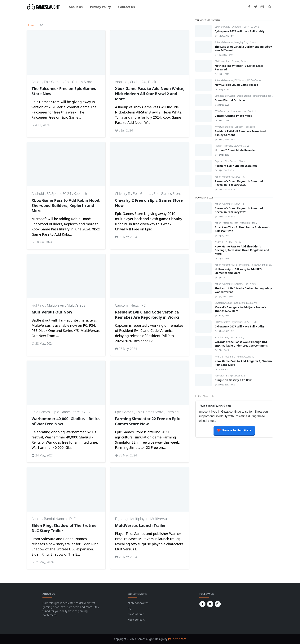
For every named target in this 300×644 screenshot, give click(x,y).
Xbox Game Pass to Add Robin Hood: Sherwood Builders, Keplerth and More (66, 205)
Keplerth (80, 193)
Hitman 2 (229, 146)
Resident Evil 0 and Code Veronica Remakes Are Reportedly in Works (147, 315)
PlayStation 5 (136, 614)
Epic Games (54, 82)
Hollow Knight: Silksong (263, 265)
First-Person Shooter (264, 96)
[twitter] (256, 7)
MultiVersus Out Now (52, 312)
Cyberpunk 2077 (241, 27)
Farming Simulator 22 (183, 412)
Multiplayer (56, 305)
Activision (220, 376)
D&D (232, 338)
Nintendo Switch (138, 603)
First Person (232, 161)
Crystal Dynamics (224, 303)
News (135, 305)
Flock (152, 82)
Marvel (254, 303)
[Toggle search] (270, 7)
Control (252, 111)
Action (37, 82)
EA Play (229, 242)
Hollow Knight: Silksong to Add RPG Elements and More (238, 271)
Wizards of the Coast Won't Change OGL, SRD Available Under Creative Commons (241, 344)
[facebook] (249, 7)
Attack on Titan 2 (249, 223)
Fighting (38, 305)
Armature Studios (224, 127)
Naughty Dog (242, 42)
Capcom (122, 305)
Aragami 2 (230, 357)
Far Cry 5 (238, 242)
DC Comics (240, 80)
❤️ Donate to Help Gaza (234, 430)
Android (122, 82)
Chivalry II (123, 193)
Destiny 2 (240, 376)
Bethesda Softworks (225, 96)
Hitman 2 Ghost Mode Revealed (236, 150)
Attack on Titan (231, 223)
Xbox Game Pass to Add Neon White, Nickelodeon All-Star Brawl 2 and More (150, 94)
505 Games (221, 111)
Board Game (221, 338)
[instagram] (262, 7)
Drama (236, 61)
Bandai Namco (56, 519)
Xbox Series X (136, 620)
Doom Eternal (245, 96)
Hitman (219, 146)
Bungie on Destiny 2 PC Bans (234, 380)
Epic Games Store (78, 82)
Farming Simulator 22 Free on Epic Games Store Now (147, 421)
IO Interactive (242, 146)
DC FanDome (254, 80)
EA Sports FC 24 (59, 193)
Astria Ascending (246, 357)
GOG (86, 412)
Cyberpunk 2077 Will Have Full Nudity (240, 31)
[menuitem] (76, 7)
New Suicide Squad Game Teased (236, 85)
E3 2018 (255, 27)
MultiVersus (76, 305)
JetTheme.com (177, 639)
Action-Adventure (224, 42)
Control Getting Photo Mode (233, 116)
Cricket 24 (138, 82)
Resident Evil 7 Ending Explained (236, 166)
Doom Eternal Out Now (230, 100)
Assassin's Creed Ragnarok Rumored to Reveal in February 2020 (241, 183)
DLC (72, 519)
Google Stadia (242, 303)
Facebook (250, 127)
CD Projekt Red (223, 27)
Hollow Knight (242, 265)
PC (143, 305)
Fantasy (245, 61)
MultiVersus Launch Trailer (140, 525)
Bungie (230, 376)
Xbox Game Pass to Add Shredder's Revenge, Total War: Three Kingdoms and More (242, 250)
